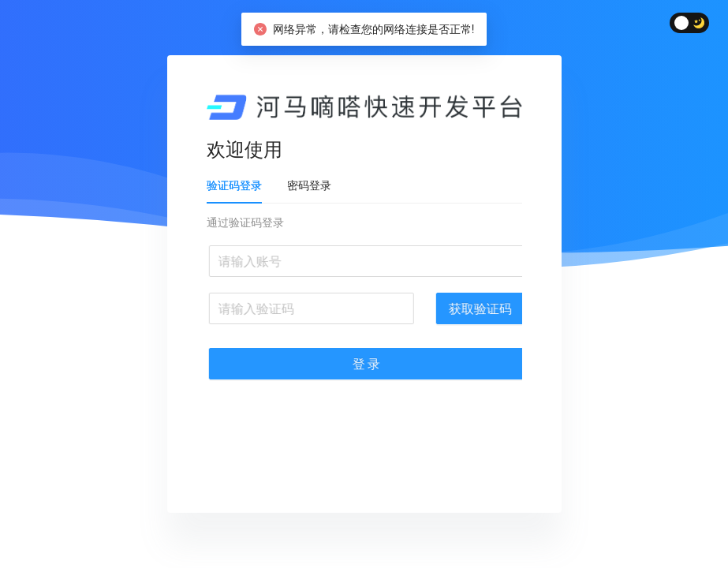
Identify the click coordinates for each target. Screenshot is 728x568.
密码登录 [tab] (318, 185)
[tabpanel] (373, 306)
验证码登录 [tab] (243, 185)
